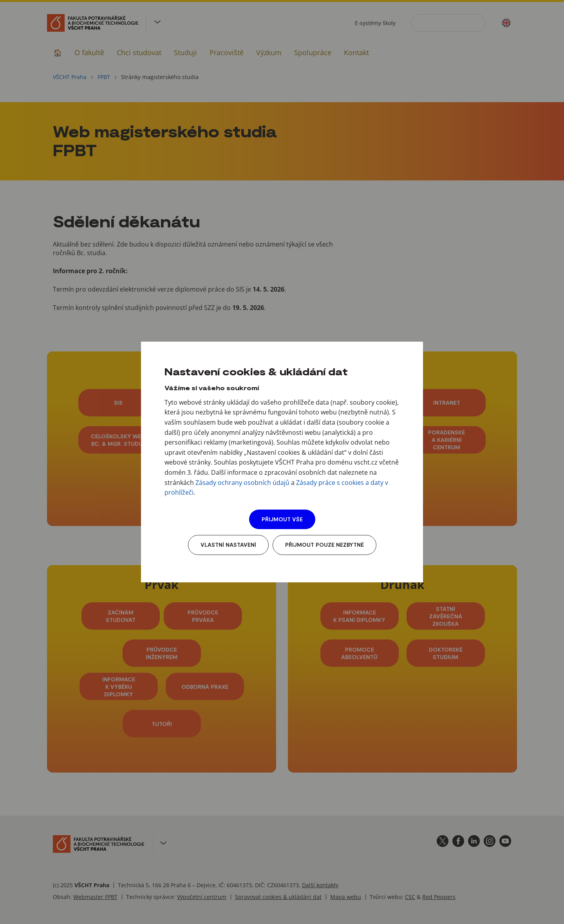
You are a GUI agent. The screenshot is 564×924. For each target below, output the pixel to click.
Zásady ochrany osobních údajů (242, 483)
